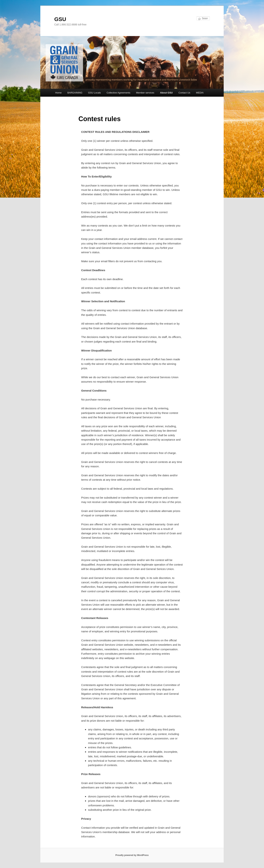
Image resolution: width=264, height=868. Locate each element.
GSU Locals (95, 93)
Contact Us (184, 93)
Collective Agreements (118, 93)
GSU (60, 19)
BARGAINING (75, 93)
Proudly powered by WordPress (132, 855)
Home (58, 93)
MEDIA (200, 93)
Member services (145, 93)
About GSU (166, 93)
